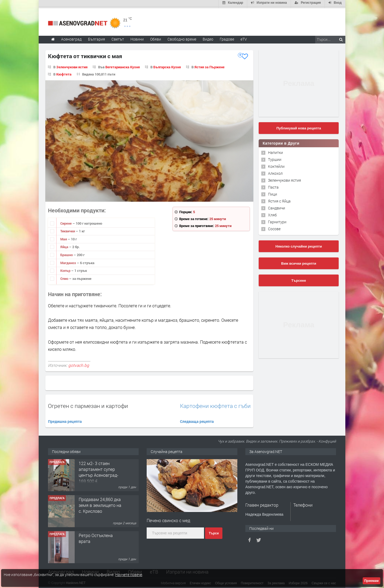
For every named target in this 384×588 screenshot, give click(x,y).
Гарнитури (277, 220)
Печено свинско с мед (168, 519)
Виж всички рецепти (299, 262)
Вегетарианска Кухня (123, 65)
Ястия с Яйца (279, 199)
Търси (214, 532)
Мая (64, 237)
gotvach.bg (79, 364)
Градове (227, 37)
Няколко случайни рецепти (299, 245)
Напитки (275, 151)
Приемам (371, 581)
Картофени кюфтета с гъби (215, 405)
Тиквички (68, 229)
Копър (66, 269)
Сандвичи (277, 206)
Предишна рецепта (65, 420)
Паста (273, 186)
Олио (65, 277)
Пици (273, 192)
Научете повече (129, 575)
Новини (137, 37)
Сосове (274, 227)
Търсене (299, 279)
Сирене (66, 222)
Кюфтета (64, 73)
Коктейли (276, 165)
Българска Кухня (167, 65)
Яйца (65, 245)
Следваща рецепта (197, 420)
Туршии (275, 158)
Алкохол (275, 172)
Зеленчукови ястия (72, 65)
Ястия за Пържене (209, 65)
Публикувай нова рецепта (299, 127)
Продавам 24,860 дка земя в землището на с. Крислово (100, 504)
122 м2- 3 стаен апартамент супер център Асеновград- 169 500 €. (99, 471)
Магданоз (69, 261)
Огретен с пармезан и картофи (88, 404)
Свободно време (182, 37)
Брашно (67, 253)
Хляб (272, 213)
